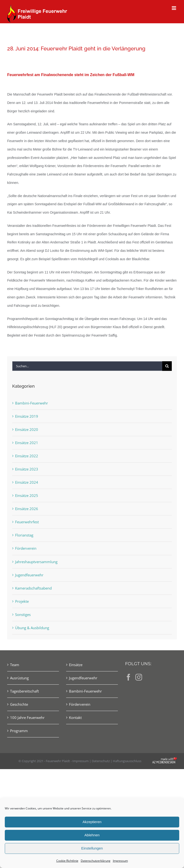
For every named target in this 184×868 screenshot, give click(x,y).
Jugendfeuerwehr (29, 575)
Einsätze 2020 (27, 429)
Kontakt (75, 717)
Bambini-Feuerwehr (32, 403)
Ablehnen (92, 835)
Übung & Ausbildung (32, 628)
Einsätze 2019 (27, 416)
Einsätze (76, 665)
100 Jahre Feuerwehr (27, 717)
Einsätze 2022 (27, 456)
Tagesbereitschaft (24, 691)
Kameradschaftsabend (33, 588)
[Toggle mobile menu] (174, 8)
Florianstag (24, 535)
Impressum (120, 861)
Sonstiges (23, 615)
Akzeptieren (92, 822)
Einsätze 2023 (27, 469)
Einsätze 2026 (27, 509)
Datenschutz (101, 761)
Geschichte (19, 704)
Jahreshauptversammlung (36, 562)
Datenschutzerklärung (96, 861)
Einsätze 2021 (27, 443)
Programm (19, 731)
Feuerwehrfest (27, 522)
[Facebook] (128, 677)
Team (15, 665)
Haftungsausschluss (127, 761)
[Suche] (167, 366)
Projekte (22, 601)
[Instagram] (139, 677)
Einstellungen (92, 848)
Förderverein (26, 548)
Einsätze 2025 (27, 495)
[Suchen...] (87, 366)
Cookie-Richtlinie (67, 861)
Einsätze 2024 (27, 482)
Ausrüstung (19, 678)
